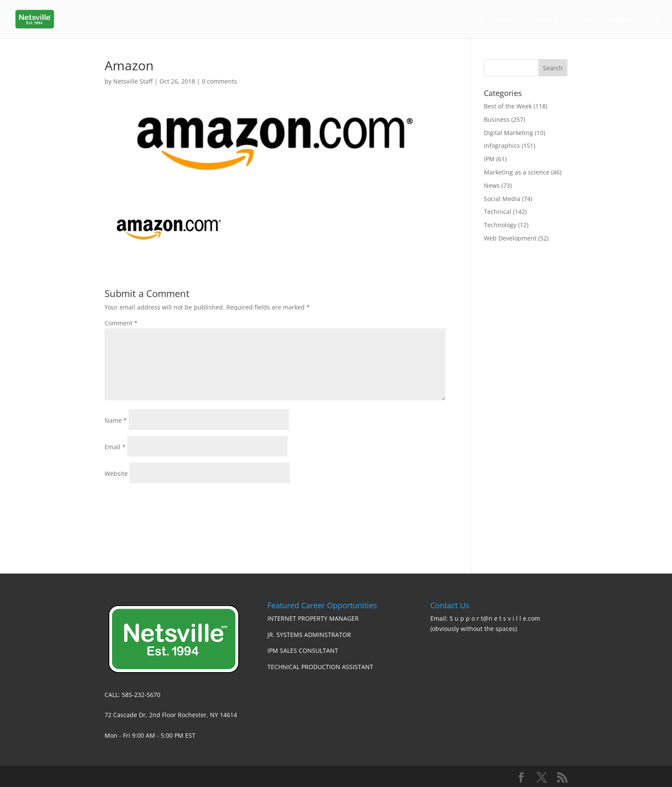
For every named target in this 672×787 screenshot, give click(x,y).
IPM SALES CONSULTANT (303, 650)
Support (621, 20)
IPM (489, 159)
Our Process (493, 20)
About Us (544, 20)
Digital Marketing (508, 133)
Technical (498, 212)
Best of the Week (508, 106)
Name (116, 420)
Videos (588, 20)
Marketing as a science (517, 172)
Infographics (502, 146)
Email (115, 447)
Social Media (502, 199)
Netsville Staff (133, 81)
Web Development (510, 238)
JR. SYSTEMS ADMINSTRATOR (309, 635)
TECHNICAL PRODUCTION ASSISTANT (320, 667)
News (492, 185)
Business (497, 119)
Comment (121, 323)
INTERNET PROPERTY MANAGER (313, 618)
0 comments (219, 81)
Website (116, 473)
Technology (500, 225)
